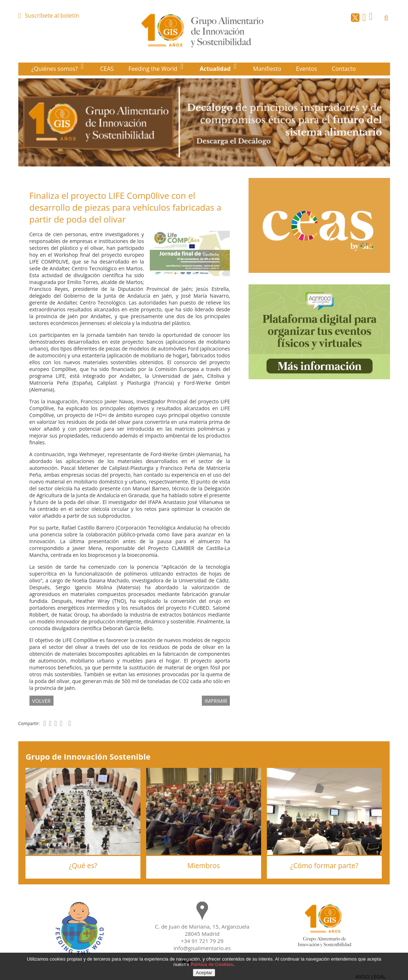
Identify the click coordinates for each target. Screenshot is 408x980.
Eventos (307, 69)
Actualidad (216, 69)
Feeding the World (154, 69)
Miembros (204, 865)
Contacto (344, 69)
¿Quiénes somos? (55, 69)
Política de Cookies (212, 964)
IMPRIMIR (216, 700)
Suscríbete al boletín (52, 15)
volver (41, 700)
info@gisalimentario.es (202, 948)
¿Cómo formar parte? (324, 865)
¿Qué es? (83, 865)
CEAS (107, 69)
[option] (204, 122)
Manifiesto (267, 69)
